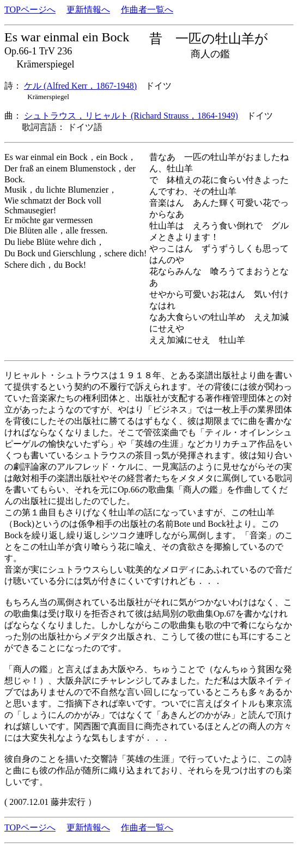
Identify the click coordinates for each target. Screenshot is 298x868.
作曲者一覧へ (147, 10)
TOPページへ (30, 10)
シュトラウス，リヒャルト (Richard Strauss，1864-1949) (131, 116)
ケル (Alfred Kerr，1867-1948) (80, 86)
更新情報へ (88, 10)
